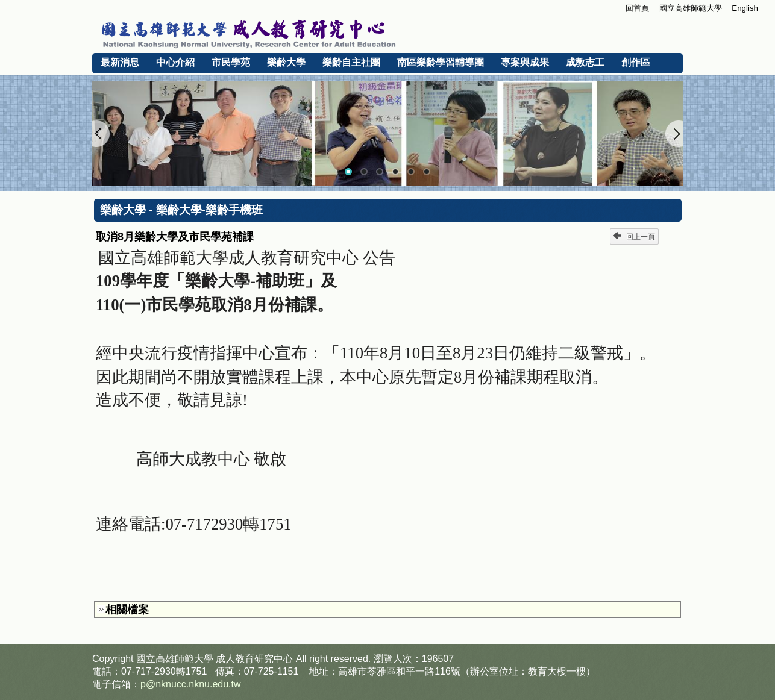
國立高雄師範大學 (691, 8)
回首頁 (637, 8)
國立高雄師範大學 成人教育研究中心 (388, 32)
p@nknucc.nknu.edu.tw (191, 684)
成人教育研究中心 (254, 659)
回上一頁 (634, 236)
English (745, 8)
